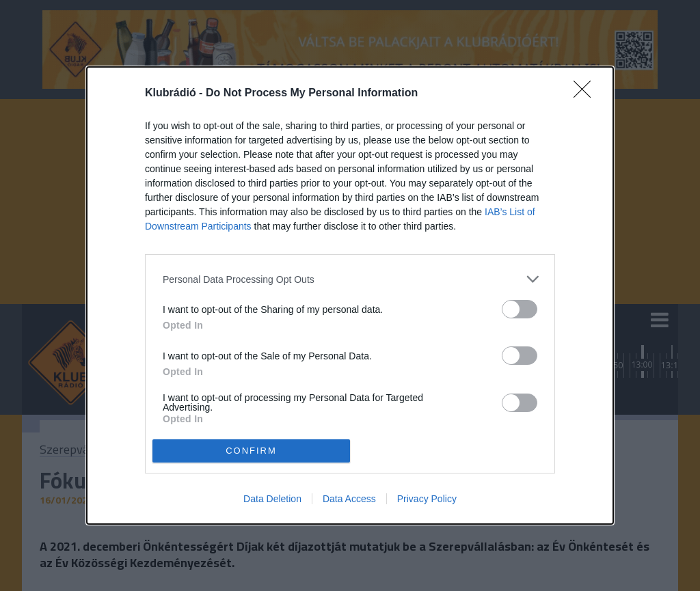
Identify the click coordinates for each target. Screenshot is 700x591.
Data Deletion (272, 499)
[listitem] (350, 279)
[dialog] (350, 295)
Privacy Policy (427, 499)
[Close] (587, 94)
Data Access (349, 499)
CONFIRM (251, 450)
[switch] (520, 309)
